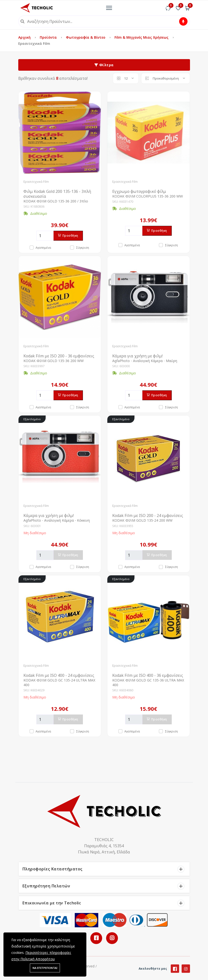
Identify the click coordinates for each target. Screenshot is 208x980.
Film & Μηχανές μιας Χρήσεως (142, 37)
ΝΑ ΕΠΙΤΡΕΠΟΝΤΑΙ (45, 968)
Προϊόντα (49, 37)
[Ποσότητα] (45, 236)
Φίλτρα (104, 65)
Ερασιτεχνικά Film (36, 182)
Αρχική (25, 37)
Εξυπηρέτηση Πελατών (46, 886)
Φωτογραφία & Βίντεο (86, 37)
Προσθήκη (68, 236)
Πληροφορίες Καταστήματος (53, 869)
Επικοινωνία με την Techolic (52, 903)
